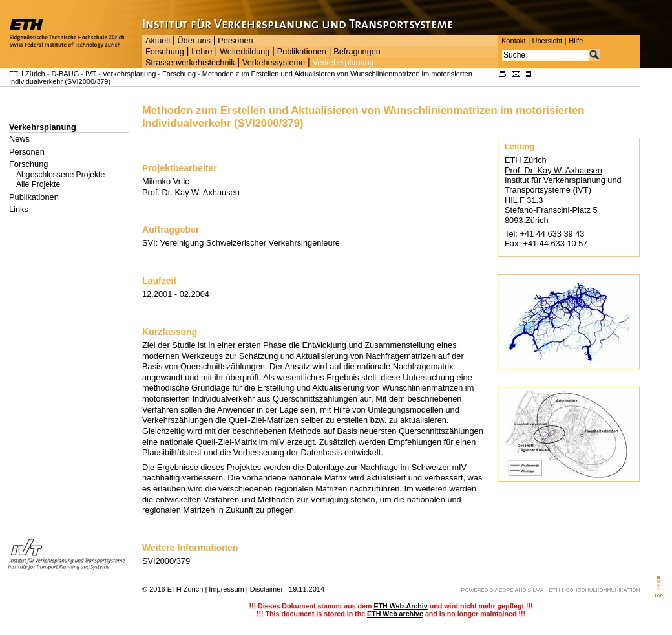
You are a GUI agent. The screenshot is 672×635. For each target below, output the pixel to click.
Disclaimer (267, 589)
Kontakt (513, 41)
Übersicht (547, 41)
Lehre (202, 52)
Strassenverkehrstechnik (190, 63)
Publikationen (302, 52)
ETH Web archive (395, 614)
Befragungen (357, 52)
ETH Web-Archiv (400, 606)
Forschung (165, 52)
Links (19, 209)
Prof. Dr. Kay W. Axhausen (553, 170)
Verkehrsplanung (343, 63)
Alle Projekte (38, 184)
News (19, 139)
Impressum (226, 589)
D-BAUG (65, 74)
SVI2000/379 (166, 561)
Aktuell (158, 41)
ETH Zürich (27, 74)
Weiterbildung (245, 52)
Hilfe (576, 41)
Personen (235, 41)
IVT (91, 74)
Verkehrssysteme (274, 63)
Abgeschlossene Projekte (60, 175)
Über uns (194, 41)
